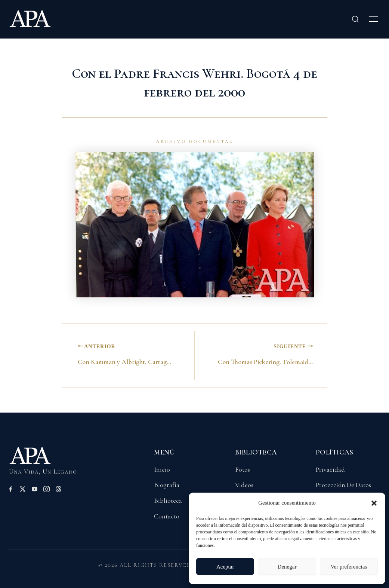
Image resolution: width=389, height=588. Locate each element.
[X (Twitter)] (23, 490)
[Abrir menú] (373, 19)
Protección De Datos (343, 485)
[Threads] (58, 490)
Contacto (167, 516)
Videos (244, 485)
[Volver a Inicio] (42, 459)
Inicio (162, 469)
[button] (374, 503)
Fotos (243, 469)
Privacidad (330, 469)
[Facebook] (11, 490)
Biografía (167, 485)
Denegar (287, 567)
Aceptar (225, 567)
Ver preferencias (349, 567)
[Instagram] (47, 490)
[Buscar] (355, 19)
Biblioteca (168, 500)
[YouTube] (35, 490)
